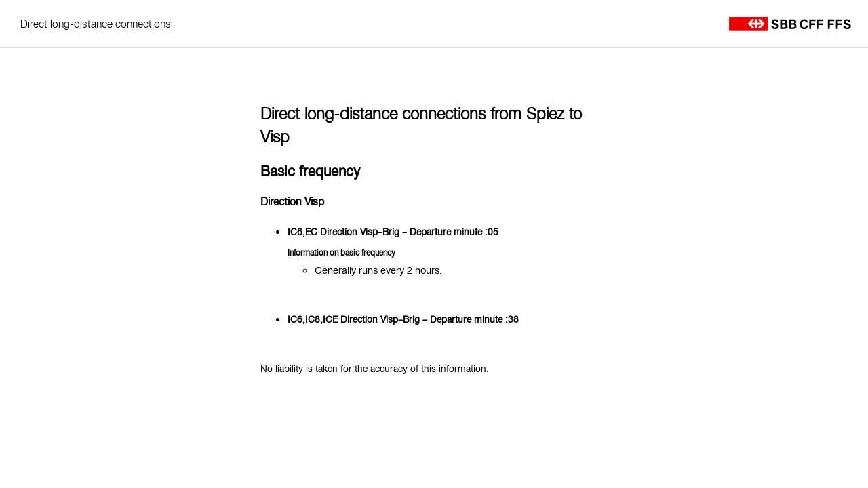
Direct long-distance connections (96, 24)
